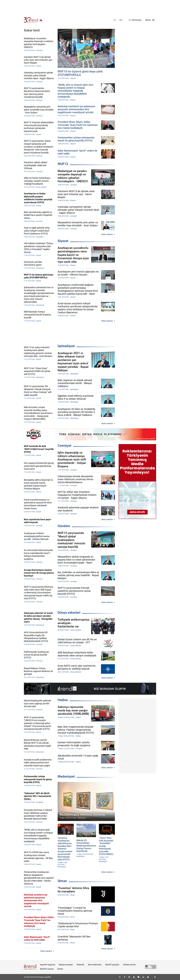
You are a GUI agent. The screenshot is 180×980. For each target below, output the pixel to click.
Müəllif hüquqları (112, 965)
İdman (62, 881)
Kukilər (60, 969)
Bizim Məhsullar (95, 965)
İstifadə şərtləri (129, 965)
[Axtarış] (115, 20)
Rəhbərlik (80, 965)
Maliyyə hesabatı (66, 965)
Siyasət (63, 241)
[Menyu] (150, 20)
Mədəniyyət (66, 776)
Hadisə (63, 700)
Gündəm (64, 526)
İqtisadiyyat (66, 346)
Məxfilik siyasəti (47, 969)
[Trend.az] (33, 20)
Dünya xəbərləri (69, 613)
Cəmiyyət (64, 446)
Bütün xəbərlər (107, 234)
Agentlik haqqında (48, 965)
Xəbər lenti (32, 30)
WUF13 (63, 164)
